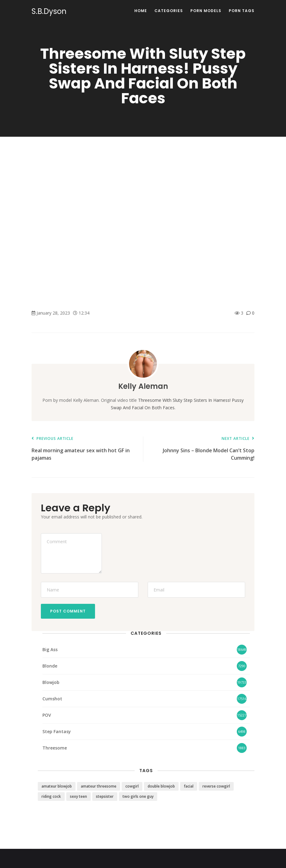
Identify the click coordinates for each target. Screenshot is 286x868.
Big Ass (50, 649)
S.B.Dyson (49, 11)
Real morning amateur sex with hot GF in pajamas (84, 449)
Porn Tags (242, 11)
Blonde (50, 666)
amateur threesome (99, 786)
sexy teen (78, 796)
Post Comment (68, 611)
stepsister (105, 796)
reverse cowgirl (216, 786)
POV (47, 715)
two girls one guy (138, 796)
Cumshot (52, 699)
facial (189, 786)
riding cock (51, 796)
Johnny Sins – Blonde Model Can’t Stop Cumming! (202, 449)
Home (141, 11)
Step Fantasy (57, 731)
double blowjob (161, 786)
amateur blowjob (57, 786)
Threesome (55, 748)
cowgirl (132, 786)
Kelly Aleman (143, 386)
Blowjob (51, 682)
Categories (169, 11)
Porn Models (206, 11)
